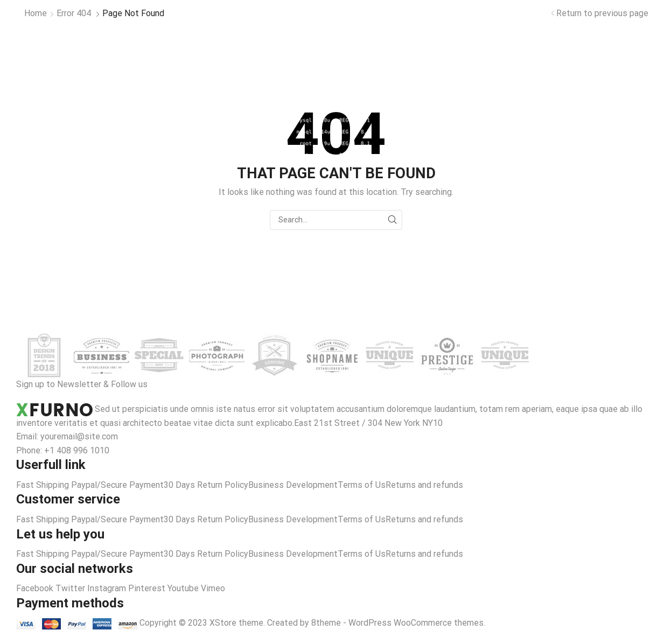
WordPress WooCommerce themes (416, 623)
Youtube (184, 588)
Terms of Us (362, 485)
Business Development (293, 485)
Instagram (108, 588)
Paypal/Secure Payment (117, 485)
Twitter (71, 588)
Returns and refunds (424, 485)
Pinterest (148, 588)
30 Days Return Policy (206, 485)
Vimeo (213, 588)
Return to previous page (602, 13)
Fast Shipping (43, 485)
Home (36, 13)
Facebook (36, 588)
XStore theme (236, 623)
